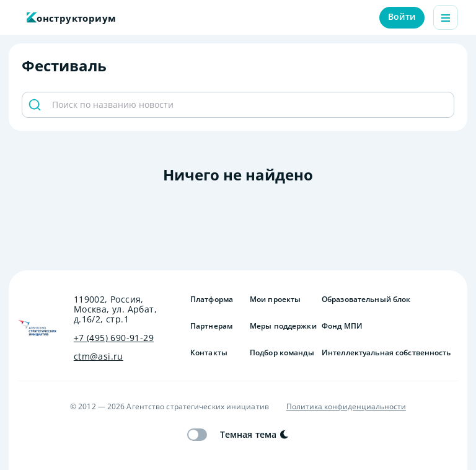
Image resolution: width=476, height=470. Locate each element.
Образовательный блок (366, 299)
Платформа (212, 299)
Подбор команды (281, 353)
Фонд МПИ (342, 326)
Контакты (209, 353)
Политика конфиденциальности (346, 407)
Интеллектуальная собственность (386, 353)
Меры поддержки (281, 326)
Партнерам (211, 326)
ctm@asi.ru (99, 357)
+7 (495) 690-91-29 (114, 338)
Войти (402, 16)
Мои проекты (275, 299)
